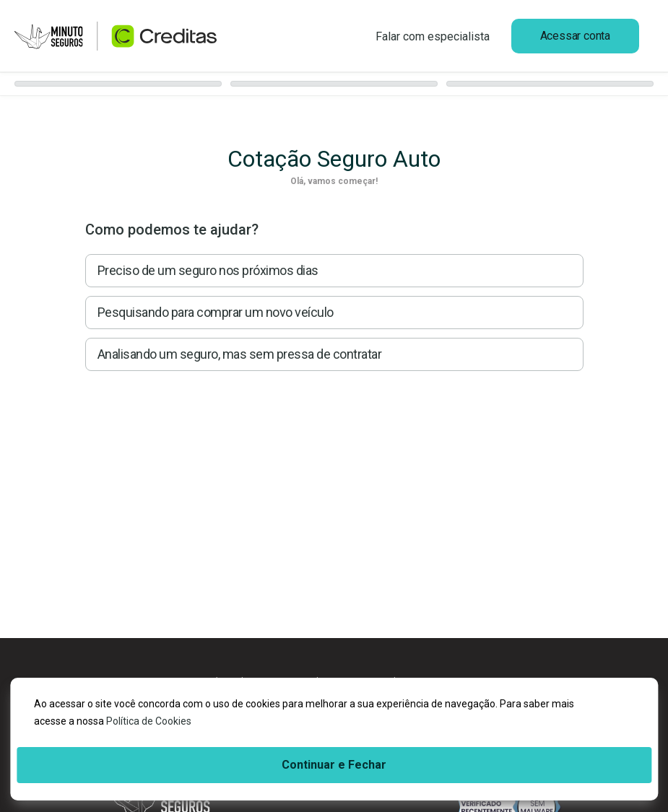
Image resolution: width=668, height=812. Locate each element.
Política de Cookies (149, 721)
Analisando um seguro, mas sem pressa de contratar (240, 354)
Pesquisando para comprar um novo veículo (216, 312)
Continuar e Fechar (334, 765)
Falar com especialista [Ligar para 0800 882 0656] (433, 36)
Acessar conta (575, 36)
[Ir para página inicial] (116, 36)
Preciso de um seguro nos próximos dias (208, 270)
